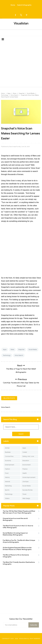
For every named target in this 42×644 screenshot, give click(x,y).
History (7, 477)
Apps (5, 349)
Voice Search (19, 355)
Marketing (8, 486)
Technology (7, 355)
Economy (8, 461)
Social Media (33, 349)
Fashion (7, 469)
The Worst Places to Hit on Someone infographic (16, 556)
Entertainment (10, 465)
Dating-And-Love (28, 456)
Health (25, 473)
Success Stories (27, 490)
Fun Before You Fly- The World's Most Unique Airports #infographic (19, 541)
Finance (25, 469)
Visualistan (23, 639)
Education (26, 461)
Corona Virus (9, 456)
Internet (8, 482)
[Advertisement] (21, 65)
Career (25, 452)
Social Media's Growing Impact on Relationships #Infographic (15, 534)
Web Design (26, 498)
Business (8, 452)
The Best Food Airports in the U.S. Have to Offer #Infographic (18, 527)
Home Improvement (29, 477)
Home (13, 5)
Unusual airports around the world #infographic (15, 519)
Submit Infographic (24, 5)
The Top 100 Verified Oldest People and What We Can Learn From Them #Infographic (19, 512)
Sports (7, 490)
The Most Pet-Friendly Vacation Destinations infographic (19, 563)
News (12, 349)
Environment (27, 465)
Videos (7, 498)
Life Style (25, 482)
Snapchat (21, 349)
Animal (7, 448)
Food (7, 473)
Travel (24, 494)
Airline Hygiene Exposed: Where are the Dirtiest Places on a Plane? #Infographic (17, 549)
